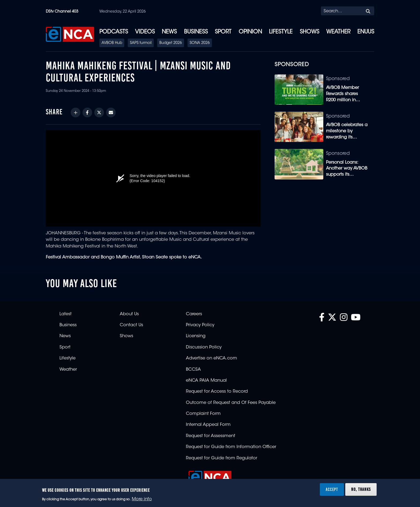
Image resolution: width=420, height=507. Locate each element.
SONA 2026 (200, 43)
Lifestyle (281, 32)
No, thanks (361, 489)
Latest (65, 314)
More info (142, 499)
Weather (338, 32)
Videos (145, 32)
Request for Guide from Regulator (222, 458)
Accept (332, 489)
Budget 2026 (171, 43)
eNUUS (366, 32)
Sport (223, 32)
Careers (194, 314)
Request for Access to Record (217, 392)
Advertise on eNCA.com (211, 358)
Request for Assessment (211, 436)
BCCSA (193, 370)
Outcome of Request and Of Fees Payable (231, 403)
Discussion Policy (204, 347)
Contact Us (131, 325)
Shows (310, 32)
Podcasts (114, 32)
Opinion (250, 32)
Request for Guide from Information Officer (231, 447)
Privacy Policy (200, 325)
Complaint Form (203, 414)
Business (196, 32)
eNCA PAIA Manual (206, 381)
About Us (129, 314)
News (169, 32)
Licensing (196, 336)
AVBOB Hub (112, 43)
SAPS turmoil (141, 43)
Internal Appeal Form (208, 425)
